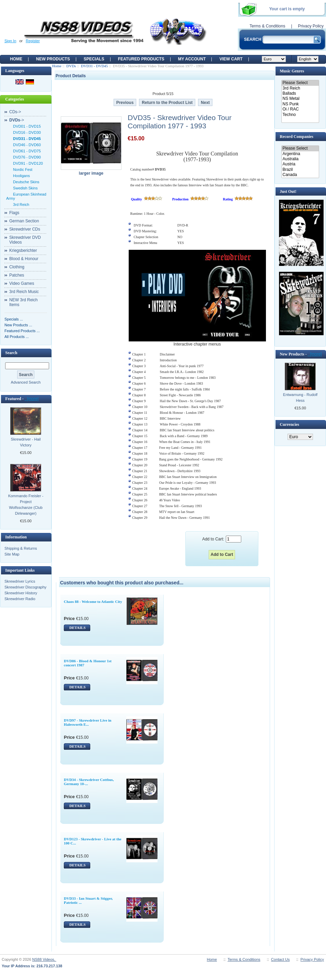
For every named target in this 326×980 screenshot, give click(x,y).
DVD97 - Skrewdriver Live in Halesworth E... (88, 722)
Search (11, 353)
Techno (300, 115)
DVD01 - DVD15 (26, 126)
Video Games (22, 283)
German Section (24, 221)
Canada (300, 175)
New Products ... (18, 325)
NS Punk (300, 104)
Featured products (141, 59)
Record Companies (296, 137)
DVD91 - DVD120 (27, 163)
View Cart (231, 59)
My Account (192, 59)
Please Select (300, 83)
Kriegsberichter (23, 250)
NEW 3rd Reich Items (24, 302)
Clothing (17, 267)
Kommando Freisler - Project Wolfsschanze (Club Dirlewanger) (26, 505)
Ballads (300, 94)
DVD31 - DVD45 (95, 66)
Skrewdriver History (21, 593)
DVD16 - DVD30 (26, 132)
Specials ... (14, 319)
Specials (94, 59)
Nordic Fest (22, 170)
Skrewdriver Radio (20, 599)
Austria (300, 164)
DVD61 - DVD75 (26, 151)
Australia (300, 159)
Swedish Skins (24, 188)
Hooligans (20, 176)
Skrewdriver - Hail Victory (26, 442)
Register (33, 41)
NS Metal (300, 99)
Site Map (12, 554)
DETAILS (77, 628)
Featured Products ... (22, 331)
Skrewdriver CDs (25, 229)
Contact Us (280, 959)
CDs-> (15, 112)
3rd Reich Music (24, 292)
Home (16, 59)
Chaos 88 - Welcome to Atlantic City (93, 602)
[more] (32, 399)
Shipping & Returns (21, 548)
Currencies (289, 424)
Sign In (10, 41)
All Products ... (17, 337)
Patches (17, 275)
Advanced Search (26, 382)
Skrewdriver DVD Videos (25, 240)
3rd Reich (20, 205)
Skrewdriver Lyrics (20, 581)
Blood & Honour (24, 259)
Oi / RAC (300, 109)
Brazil (300, 170)
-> (17, 120)
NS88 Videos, (44, 959)
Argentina (300, 154)
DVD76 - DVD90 (26, 157)
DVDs (71, 66)
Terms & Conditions (267, 26)
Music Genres (292, 71)
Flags (14, 213)
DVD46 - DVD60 (26, 145)
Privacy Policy (311, 26)
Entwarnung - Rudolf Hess (300, 398)
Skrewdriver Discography (25, 587)
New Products (53, 59)
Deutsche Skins (25, 182)
